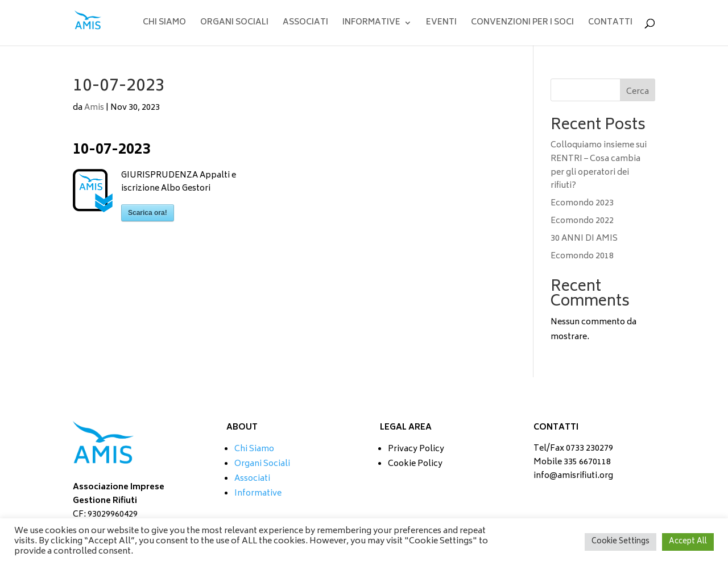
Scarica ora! (148, 213)
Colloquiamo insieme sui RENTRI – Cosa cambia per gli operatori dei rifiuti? (599, 166)
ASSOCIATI (305, 24)
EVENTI (441, 24)
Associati (252, 479)
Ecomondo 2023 (582, 203)
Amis (94, 108)
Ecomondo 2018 (582, 256)
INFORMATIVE (371, 24)
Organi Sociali (262, 464)
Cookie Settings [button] (621, 542)
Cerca (638, 92)
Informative (258, 494)
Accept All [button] (688, 542)
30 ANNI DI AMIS (584, 239)
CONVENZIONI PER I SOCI (522, 24)
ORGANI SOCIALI (234, 24)
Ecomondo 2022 (582, 221)
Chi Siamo (254, 449)
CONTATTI (610, 24)
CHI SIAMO (164, 24)
